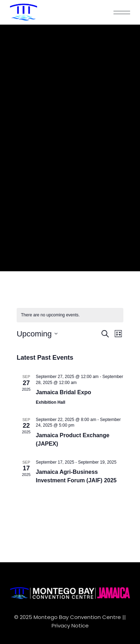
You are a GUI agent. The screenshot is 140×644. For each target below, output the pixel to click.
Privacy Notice (70, 626)
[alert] (70, 315)
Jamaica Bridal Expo (63, 392)
